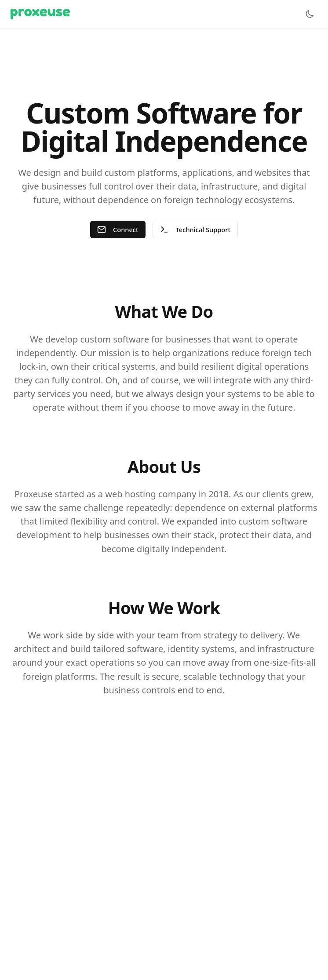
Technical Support (196, 230)
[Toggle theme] (310, 14)
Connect (117, 230)
